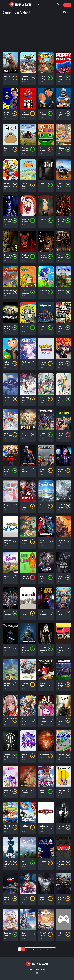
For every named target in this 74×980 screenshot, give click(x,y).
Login (67, 5)
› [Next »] (54, 949)
